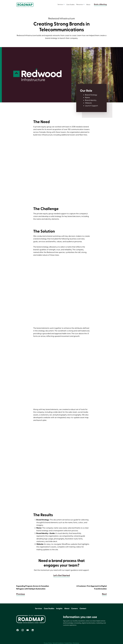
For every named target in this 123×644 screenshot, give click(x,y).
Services (38, 609)
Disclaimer (76, 643)
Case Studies (70, 5)
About (88, 5)
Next (104, 594)
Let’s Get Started (62, 576)
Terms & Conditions (58, 643)
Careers (74, 609)
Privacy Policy (48, 643)
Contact (83, 609)
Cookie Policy (68, 643)
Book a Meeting (100, 4)
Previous (21, 594)
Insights (59, 609)
